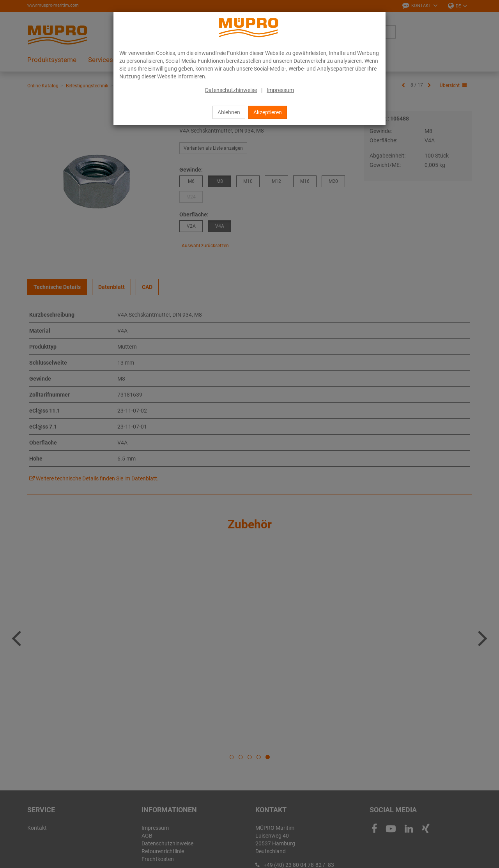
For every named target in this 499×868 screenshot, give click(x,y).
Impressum (280, 90)
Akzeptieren (268, 112)
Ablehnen (229, 112)
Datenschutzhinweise (231, 90)
